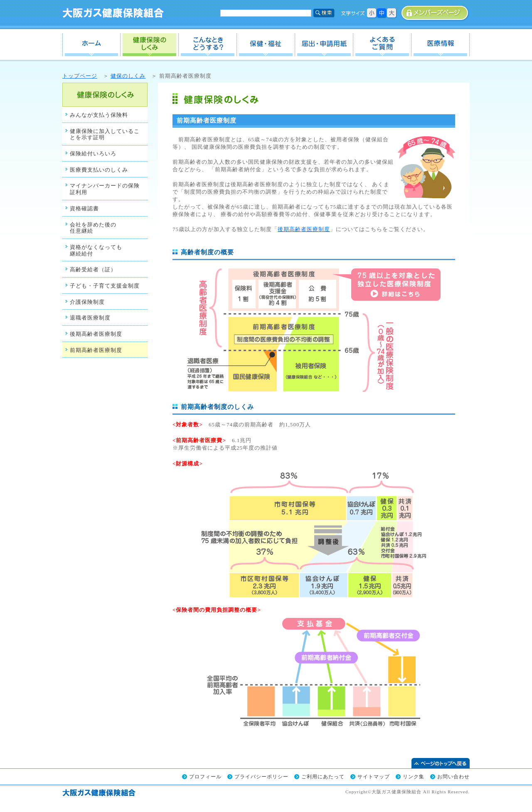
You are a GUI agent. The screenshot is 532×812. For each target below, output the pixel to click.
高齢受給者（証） (93, 269)
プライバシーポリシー (261, 777)
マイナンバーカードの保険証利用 (105, 189)
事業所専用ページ (435, 13)
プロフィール (205, 777)
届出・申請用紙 (324, 45)
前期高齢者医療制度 (96, 350)
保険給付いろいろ (93, 154)
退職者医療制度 (90, 318)
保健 (266, 45)
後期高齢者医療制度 (96, 334)
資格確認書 (84, 208)
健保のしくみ (150, 45)
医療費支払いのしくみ (99, 170)
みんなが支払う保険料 (99, 115)
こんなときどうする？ (208, 45)
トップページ (80, 76)
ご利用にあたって (323, 777)
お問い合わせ (453, 777)
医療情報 (441, 45)
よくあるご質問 (382, 45)
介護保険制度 (87, 302)
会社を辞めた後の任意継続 (93, 228)
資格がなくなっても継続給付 (96, 250)
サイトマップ (374, 777)
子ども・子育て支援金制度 (105, 286)
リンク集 (414, 777)
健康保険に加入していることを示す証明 (105, 134)
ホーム (91, 45)
